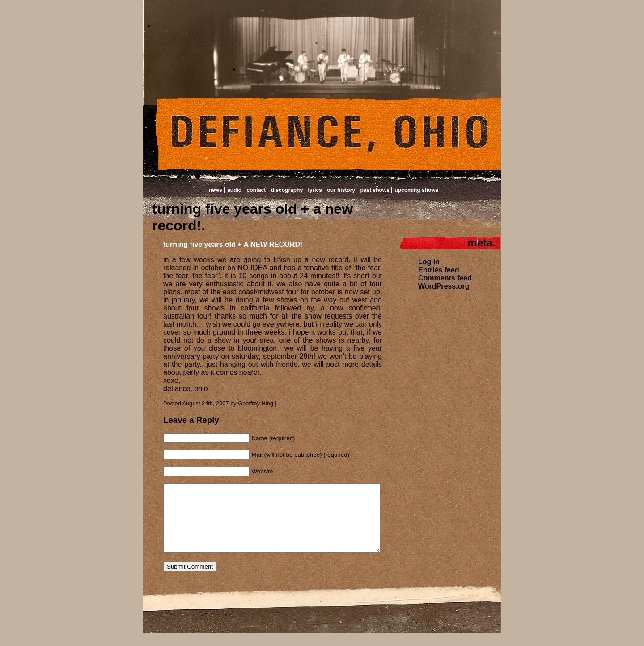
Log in (429, 262)
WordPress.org (444, 286)
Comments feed (445, 278)
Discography (287, 190)
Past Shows (375, 190)
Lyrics (315, 190)
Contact (256, 190)
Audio (234, 190)
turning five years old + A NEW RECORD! (233, 244)
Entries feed (439, 270)
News (216, 190)
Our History (341, 190)
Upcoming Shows (416, 190)
